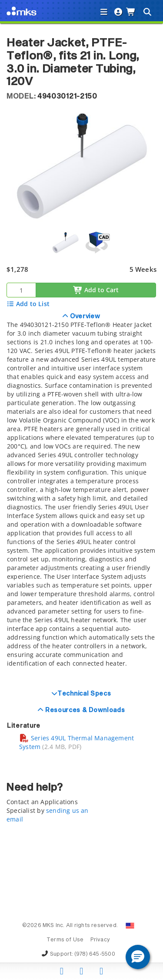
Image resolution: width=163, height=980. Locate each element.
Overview (84, 317)
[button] (138, 957)
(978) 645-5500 (95, 954)
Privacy (100, 940)
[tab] (81, 497)
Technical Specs (84, 694)
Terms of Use (65, 940)
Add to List (28, 304)
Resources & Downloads (84, 710)
